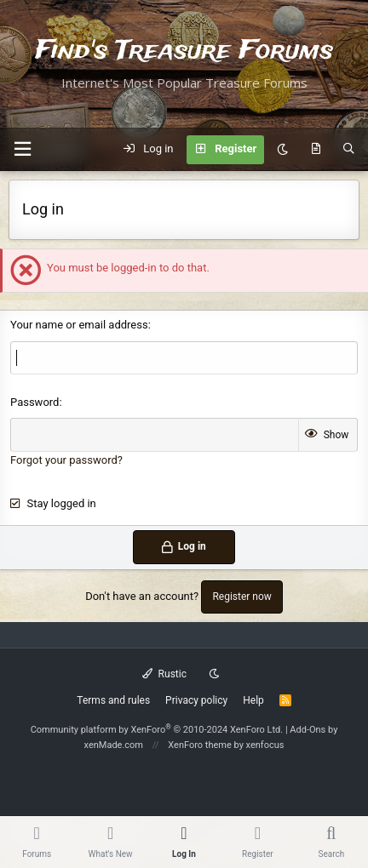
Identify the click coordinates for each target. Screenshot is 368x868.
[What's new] (316, 150)
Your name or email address (79, 325)
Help (253, 700)
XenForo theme (200, 745)
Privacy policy (196, 700)
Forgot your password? (66, 460)
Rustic (164, 674)
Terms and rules (113, 700)
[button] (22, 149)
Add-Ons (308, 730)
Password (34, 402)
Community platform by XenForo (157, 730)
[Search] (349, 150)
